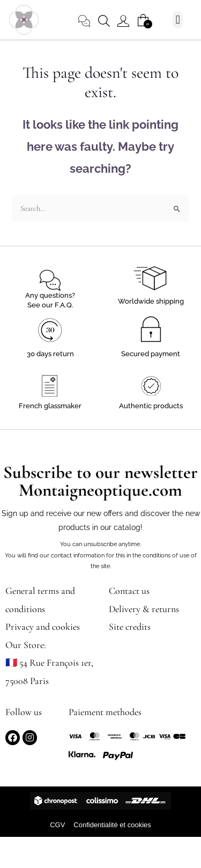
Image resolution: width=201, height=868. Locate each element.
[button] (178, 20)
